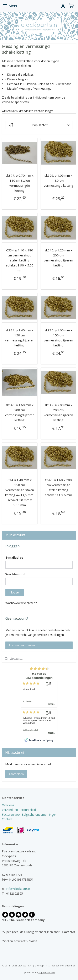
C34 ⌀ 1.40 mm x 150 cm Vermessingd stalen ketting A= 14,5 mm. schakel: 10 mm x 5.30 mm (20, 492)
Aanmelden (16, 774)
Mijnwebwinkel (47, 972)
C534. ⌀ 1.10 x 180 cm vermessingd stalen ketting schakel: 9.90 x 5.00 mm (20, 260)
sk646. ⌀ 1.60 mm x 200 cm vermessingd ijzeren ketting (20, 412)
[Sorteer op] (39, 125)
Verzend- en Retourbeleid (19, 810)
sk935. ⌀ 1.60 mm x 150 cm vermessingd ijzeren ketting (58, 338)
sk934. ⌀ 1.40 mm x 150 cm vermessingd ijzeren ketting (20, 338)
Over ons (8, 805)
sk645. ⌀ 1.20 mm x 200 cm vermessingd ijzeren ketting (58, 258)
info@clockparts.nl (18, 889)
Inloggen (15, 592)
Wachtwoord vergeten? (21, 603)
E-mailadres (14, 557)
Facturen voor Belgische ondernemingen (29, 815)
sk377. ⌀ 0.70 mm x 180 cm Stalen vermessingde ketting (20, 183)
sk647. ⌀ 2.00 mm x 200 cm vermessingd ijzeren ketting (58, 412)
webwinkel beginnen (64, 965)
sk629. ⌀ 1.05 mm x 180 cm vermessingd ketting (58, 180)
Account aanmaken (22, 645)
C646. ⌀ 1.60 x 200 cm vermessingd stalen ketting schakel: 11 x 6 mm (58, 487)
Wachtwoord (15, 574)
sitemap (39, 965)
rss (48, 965)
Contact (7, 819)
